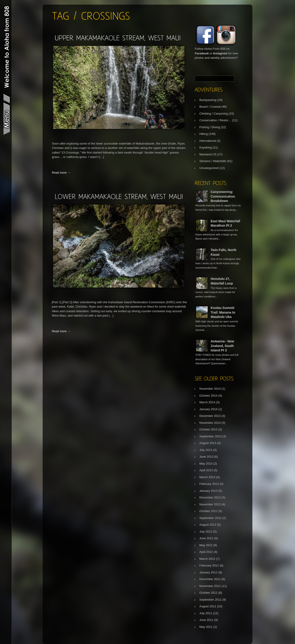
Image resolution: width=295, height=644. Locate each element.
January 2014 (208, 409)
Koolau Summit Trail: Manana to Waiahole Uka (223, 312)
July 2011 (206, 613)
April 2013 (206, 470)
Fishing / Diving (210, 127)
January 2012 (208, 572)
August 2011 (208, 606)
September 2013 (210, 436)
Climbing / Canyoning (214, 114)
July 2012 (206, 532)
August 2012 (208, 525)
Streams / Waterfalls (213, 161)
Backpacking (208, 100)
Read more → (61, 173)
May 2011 (206, 627)
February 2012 (209, 565)
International (208, 141)
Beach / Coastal (210, 107)
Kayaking (205, 147)
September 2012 (210, 518)
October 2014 (208, 396)
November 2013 (210, 423)
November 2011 (210, 586)
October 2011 (208, 593)
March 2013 (207, 477)
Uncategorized (209, 168)
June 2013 (206, 457)
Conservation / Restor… (215, 120)
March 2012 (207, 559)
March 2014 (207, 402)
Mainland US (208, 154)
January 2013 (208, 491)
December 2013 (210, 416)
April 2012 (206, 552)
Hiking (204, 134)
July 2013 (206, 450)
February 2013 (209, 484)
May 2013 (206, 464)
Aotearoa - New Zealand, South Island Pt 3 (222, 346)
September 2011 (210, 600)
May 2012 (206, 545)
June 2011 (206, 620)
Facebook (202, 53)
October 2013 (208, 429)
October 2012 (208, 511)
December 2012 (210, 497)
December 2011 (210, 579)
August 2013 (208, 443)
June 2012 (206, 538)
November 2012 (210, 504)
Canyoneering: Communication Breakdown (223, 196)
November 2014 (210, 389)
